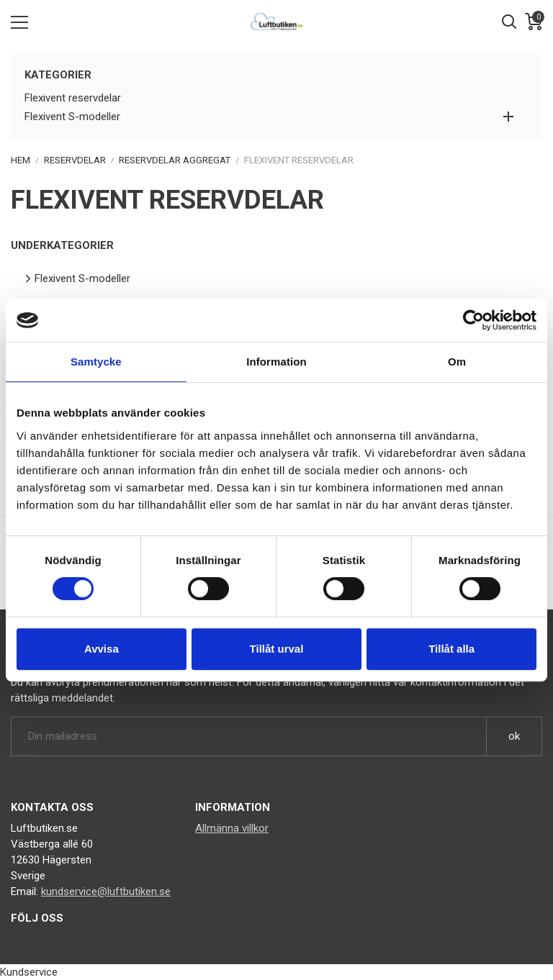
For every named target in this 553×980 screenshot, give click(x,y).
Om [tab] (457, 362)
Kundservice (29, 972)
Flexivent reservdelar (73, 98)
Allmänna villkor (232, 828)
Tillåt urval (277, 649)
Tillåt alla (451, 649)
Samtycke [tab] (96, 362)
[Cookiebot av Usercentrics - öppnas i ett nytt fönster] (473, 320)
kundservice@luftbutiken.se (106, 891)
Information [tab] (276, 362)
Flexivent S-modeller (72, 117)
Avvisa (102, 649)
